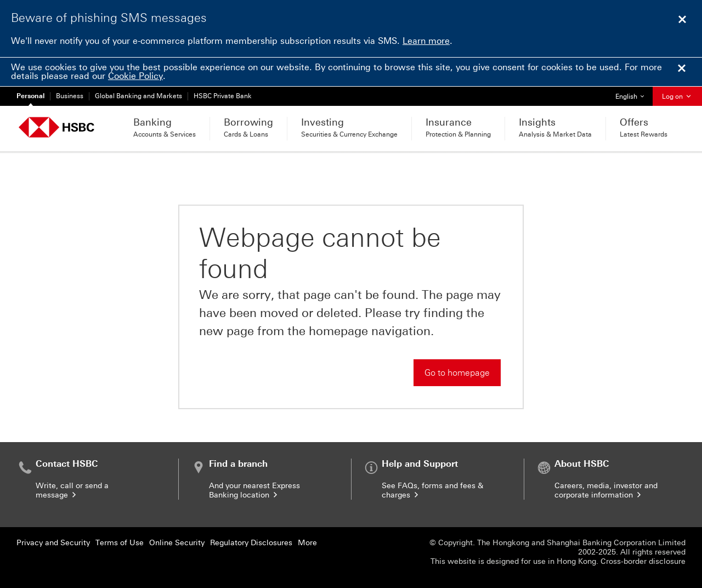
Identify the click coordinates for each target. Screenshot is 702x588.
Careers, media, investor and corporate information (606, 490)
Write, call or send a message (72, 490)
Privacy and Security (53, 543)
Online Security (177, 543)
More (307, 543)
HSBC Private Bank (223, 96)
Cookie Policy (135, 76)
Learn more (426, 41)
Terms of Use (120, 543)
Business (70, 96)
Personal (30, 96)
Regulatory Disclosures (251, 543)
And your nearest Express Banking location (254, 490)
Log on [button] (677, 97)
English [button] (634, 94)
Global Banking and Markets (138, 96)
